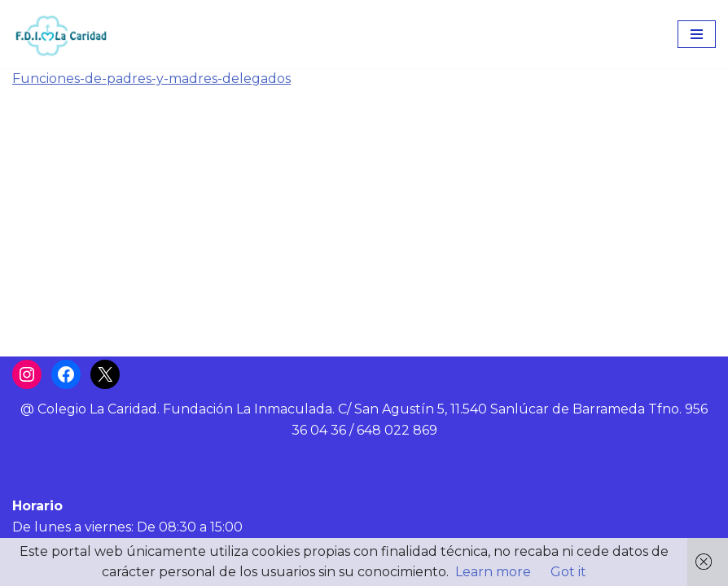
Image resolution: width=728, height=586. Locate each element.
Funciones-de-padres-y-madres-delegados (151, 79)
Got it (568, 572)
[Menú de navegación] (697, 34)
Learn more (493, 572)
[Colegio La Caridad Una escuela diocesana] (61, 34)
